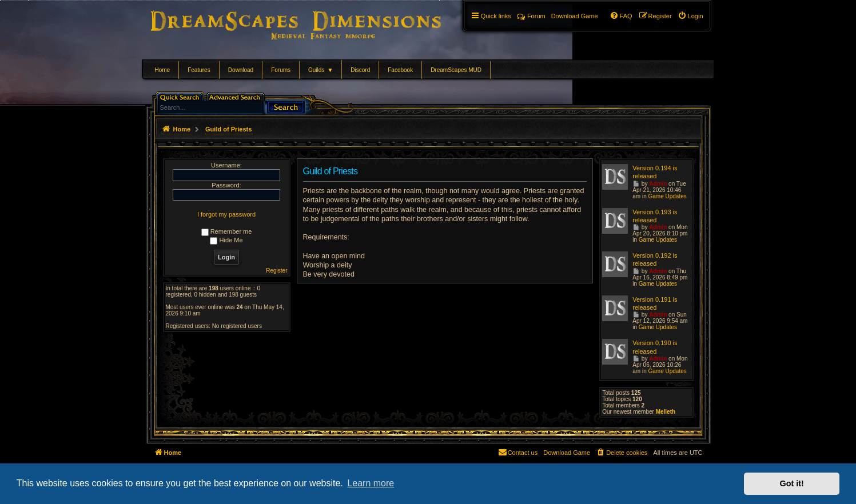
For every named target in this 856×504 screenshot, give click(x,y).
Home (163, 70)
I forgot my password (226, 214)
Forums (281, 70)
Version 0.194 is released (655, 172)
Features (199, 70)
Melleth (666, 412)
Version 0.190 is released (655, 347)
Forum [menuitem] (531, 16)
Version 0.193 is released (655, 216)
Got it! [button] (792, 483)
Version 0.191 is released (655, 303)
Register (276, 271)
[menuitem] (690, 16)
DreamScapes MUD (456, 70)
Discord (360, 70)
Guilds (320, 70)
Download (241, 70)
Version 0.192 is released (655, 259)
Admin (658, 184)
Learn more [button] (371, 483)
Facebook (400, 70)
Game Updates (667, 196)
